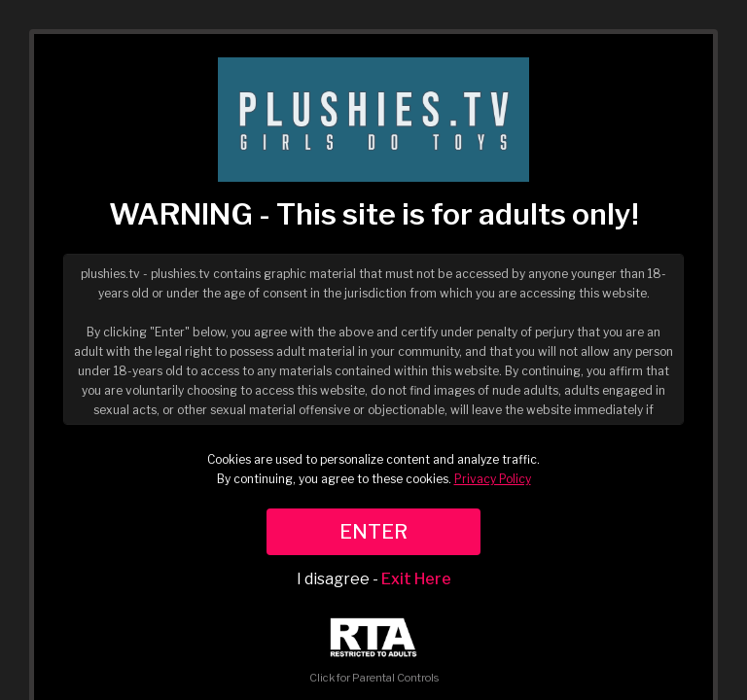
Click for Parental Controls (374, 651)
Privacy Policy (493, 479)
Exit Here (416, 579)
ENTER (373, 532)
